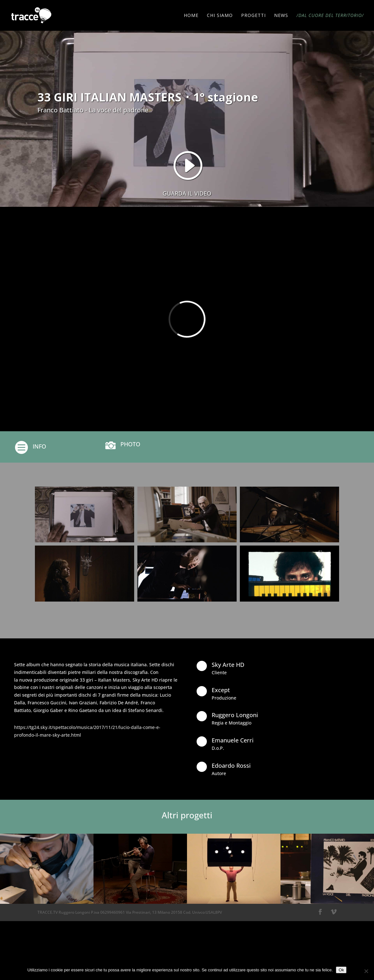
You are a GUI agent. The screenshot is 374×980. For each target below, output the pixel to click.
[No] (366, 971)
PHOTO (130, 444)
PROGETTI (253, 16)
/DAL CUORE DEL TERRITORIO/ (330, 16)
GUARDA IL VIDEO (187, 193)
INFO (39, 446)
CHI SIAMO (220, 16)
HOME (191, 16)
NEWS (281, 16)
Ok (341, 970)
